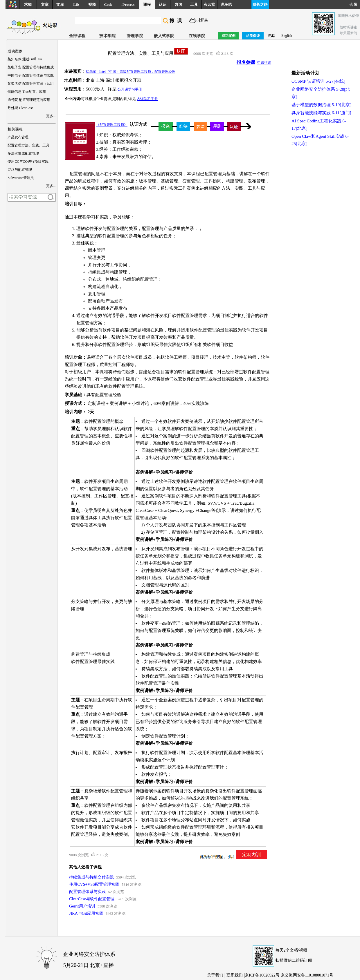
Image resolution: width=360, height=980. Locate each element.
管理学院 (135, 36)
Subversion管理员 (21, 178)
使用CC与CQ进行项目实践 (28, 162)
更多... (51, 116)
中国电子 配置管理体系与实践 (31, 75)
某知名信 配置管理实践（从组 (31, 84)
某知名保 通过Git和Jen (25, 59)
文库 (60, 4)
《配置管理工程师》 (112, 125)
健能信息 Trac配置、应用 (27, 92)
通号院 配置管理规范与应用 (29, 100)
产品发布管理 (18, 137)
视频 (92, 4)
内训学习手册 (147, 99)
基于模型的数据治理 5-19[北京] (321, 105)
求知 (28, 4)
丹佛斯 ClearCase (20, 108)
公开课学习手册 (130, 89)
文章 (45, 4)
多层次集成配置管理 (23, 153)
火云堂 (209, 4)
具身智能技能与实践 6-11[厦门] (321, 113)
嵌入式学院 (164, 36)
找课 (203, 20)
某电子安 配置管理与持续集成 (31, 67)
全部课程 (77, 36)
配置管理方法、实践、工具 (28, 145)
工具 (194, 4)
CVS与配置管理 (20, 170)
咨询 (178, 4)
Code (108, 4)
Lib (76, 4)
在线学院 (197, 36)
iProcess (128, 4)
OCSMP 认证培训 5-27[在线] (318, 81)
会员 (355, 4)
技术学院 (107, 36)
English (287, 36)
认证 (163, 4)
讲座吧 (226, 4)
